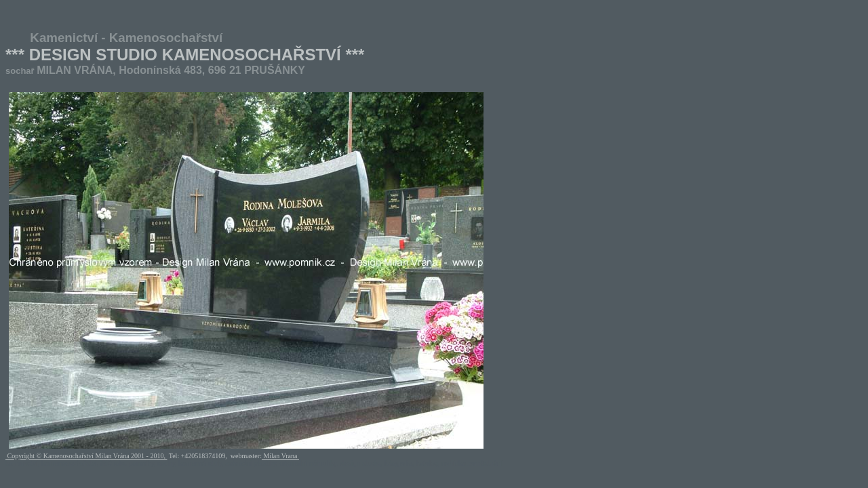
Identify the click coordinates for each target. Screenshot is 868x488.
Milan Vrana (280, 456)
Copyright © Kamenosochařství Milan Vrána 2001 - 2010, (86, 456)
